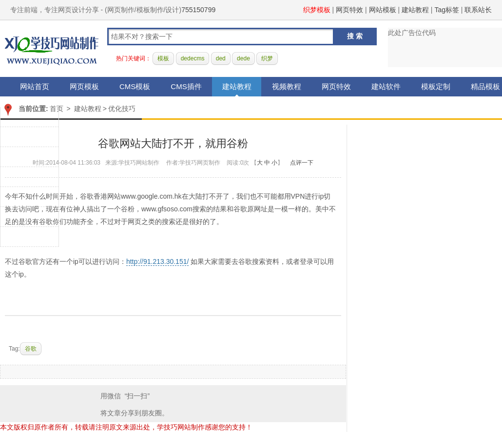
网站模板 (383, 10)
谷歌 (31, 349)
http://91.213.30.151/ (157, 261)
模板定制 (436, 86)
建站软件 (386, 86)
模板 (163, 58)
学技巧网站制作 (52, 49)
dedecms (193, 58)
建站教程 (415, 10)
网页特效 (349, 10)
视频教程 (287, 86)
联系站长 (478, 10)
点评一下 (302, 163)
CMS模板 (135, 86)
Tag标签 (447, 10)
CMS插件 (186, 86)
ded (221, 58)
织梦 (267, 58)
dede (243, 58)
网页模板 (84, 86)
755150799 (198, 10)
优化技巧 (122, 109)
